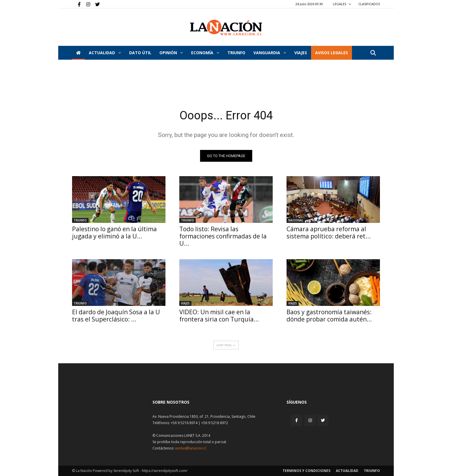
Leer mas (226, 345)
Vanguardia (270, 53)
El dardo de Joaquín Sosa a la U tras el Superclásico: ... (116, 316)
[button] (373, 53)
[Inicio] (78, 53)
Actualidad (105, 53)
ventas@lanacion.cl (191, 448)
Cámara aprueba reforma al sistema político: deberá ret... (329, 233)
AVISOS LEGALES (332, 53)
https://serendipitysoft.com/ (165, 471)
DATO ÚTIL (140, 53)
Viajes (185, 303)
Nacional (296, 220)
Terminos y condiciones (306, 471)
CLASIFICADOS (369, 4)
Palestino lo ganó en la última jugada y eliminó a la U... (114, 233)
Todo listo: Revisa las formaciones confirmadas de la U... (223, 236)
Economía (205, 53)
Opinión (171, 53)
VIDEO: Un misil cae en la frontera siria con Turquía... (219, 316)
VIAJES (301, 53)
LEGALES (342, 4)
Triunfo (236, 53)
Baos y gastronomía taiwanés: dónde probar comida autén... (329, 316)
